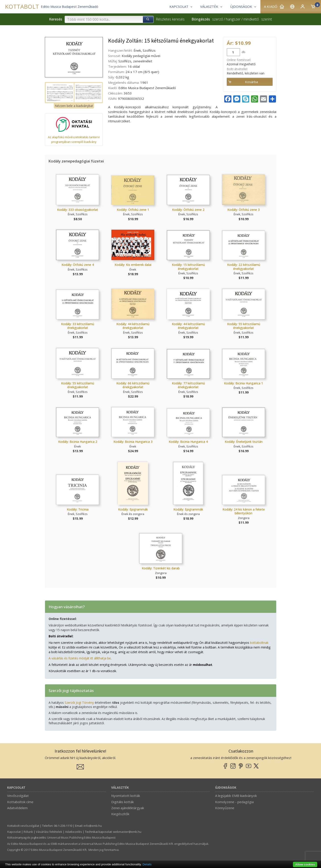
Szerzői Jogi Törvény (79, 703)
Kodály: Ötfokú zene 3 (244, 210)
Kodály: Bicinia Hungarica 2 (78, 442)
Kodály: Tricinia (78, 509)
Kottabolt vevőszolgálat (23, 826)
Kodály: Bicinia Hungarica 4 (188, 442)
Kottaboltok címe (20, 802)
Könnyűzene (225, 808)
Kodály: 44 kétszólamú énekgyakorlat (133, 326)
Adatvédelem (17, 808)
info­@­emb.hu (93, 826)
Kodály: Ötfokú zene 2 (188, 210)
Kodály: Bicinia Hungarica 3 (133, 442)
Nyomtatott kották (126, 796)
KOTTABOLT (22, 7)
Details (147, 864)
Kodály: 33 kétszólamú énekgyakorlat (78, 326)
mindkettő (251, 19)
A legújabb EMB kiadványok (236, 796)
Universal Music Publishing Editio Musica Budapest (81, 837)
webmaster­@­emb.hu (127, 832)
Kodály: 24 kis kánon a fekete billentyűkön (244, 511)
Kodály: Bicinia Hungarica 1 (244, 383)
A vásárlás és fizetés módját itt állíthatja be (80, 658)
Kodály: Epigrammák (133, 509)
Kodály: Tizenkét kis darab (161, 568)
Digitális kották (122, 802)
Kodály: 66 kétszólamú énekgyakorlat (133, 385)
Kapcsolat (16, 788)
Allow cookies (305, 864)
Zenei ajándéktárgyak (128, 808)
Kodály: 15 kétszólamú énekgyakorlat (188, 267)
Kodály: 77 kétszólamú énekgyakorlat (188, 385)
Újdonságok (226, 788)
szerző (218, 19)
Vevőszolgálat (18, 796)
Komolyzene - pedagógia (234, 802)
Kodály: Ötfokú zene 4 (78, 265)
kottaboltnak (259, 643)
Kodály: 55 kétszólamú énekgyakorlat (244, 326)
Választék (120, 788)
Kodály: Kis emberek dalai (133, 265)
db (243, 52)
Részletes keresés (170, 19)
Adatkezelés (74, 832)
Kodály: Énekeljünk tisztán (244, 442)
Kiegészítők (120, 814)
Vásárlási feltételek (49, 832)
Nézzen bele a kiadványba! (74, 106)
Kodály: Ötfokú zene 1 (133, 210)
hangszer (233, 19)
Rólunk (28, 832)
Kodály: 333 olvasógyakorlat (78, 210)
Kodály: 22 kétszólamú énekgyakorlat (244, 267)
